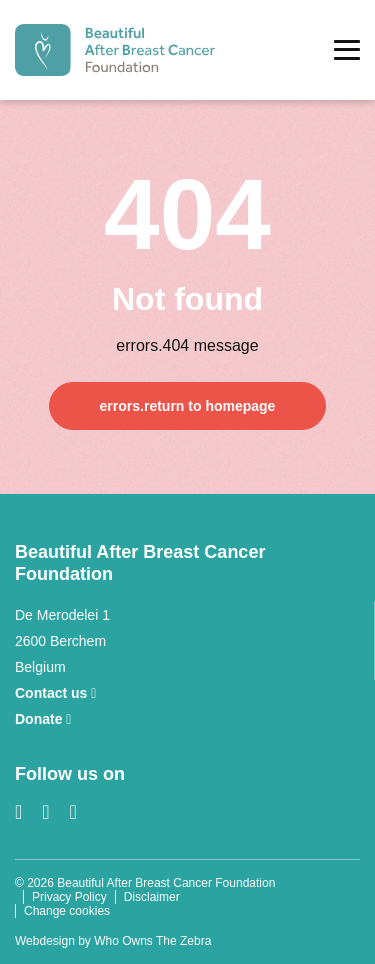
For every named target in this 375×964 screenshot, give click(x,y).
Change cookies (67, 911)
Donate (43, 719)
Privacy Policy (69, 897)
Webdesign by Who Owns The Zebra (113, 941)
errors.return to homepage (188, 406)
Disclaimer (152, 897)
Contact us (55, 693)
